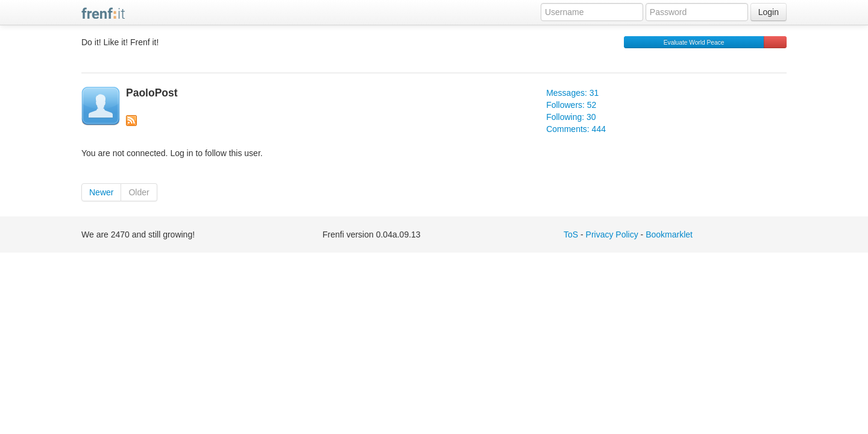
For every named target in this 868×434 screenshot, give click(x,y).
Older (139, 192)
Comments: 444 (576, 129)
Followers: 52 (571, 105)
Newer (101, 192)
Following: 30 (571, 117)
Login (769, 12)
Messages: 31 (572, 93)
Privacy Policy (612, 234)
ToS (571, 234)
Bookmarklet (669, 234)
